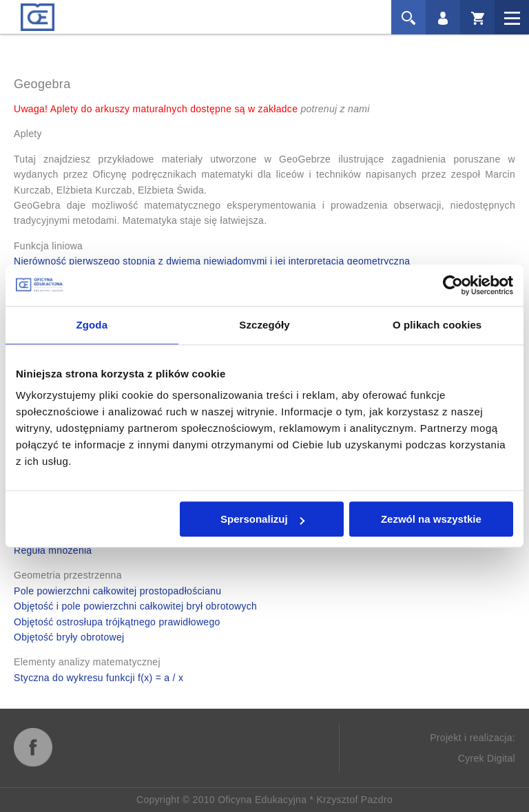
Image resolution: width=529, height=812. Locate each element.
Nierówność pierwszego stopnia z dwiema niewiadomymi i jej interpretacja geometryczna (212, 261)
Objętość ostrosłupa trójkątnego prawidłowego (117, 622)
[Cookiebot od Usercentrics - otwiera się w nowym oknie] (453, 285)
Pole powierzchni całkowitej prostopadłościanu (117, 591)
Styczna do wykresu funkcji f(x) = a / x (98, 678)
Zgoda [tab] (92, 325)
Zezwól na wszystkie (431, 519)
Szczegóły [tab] (264, 325)
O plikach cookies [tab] (437, 325)
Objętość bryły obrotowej (69, 637)
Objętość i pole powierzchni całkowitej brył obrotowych (135, 606)
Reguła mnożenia (53, 550)
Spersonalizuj (262, 519)
